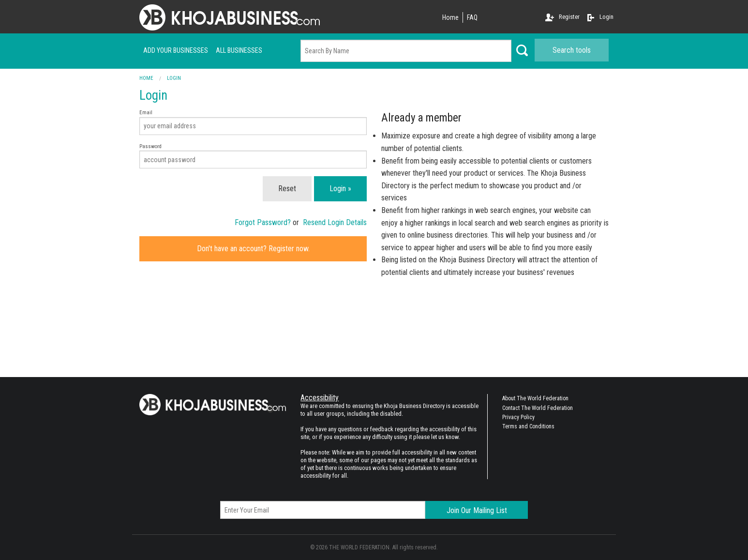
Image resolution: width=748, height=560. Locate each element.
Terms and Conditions (528, 426)
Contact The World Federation (538, 408)
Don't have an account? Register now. (253, 249)
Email (253, 122)
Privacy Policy (518, 417)
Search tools (572, 50)
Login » (340, 189)
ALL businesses (239, 50)
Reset (287, 189)
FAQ (472, 17)
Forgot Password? (263, 222)
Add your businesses (176, 50)
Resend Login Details (335, 222)
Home (450, 17)
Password (253, 156)
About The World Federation (535, 398)
